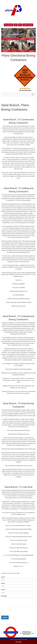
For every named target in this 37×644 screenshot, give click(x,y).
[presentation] (14, 611)
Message (4, 596)
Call (16, 25)
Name (3, 577)
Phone (3, 590)
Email (3, 583)
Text (20, 25)
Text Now (18, 642)
